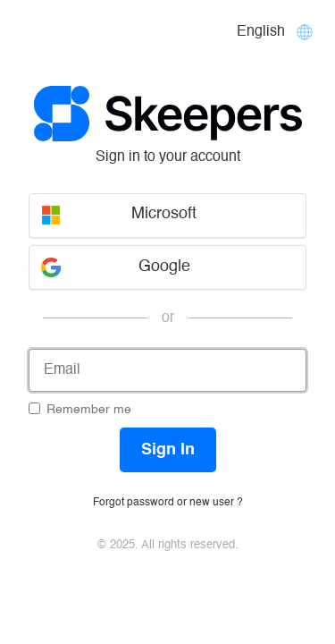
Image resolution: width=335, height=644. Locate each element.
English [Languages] (261, 32)
